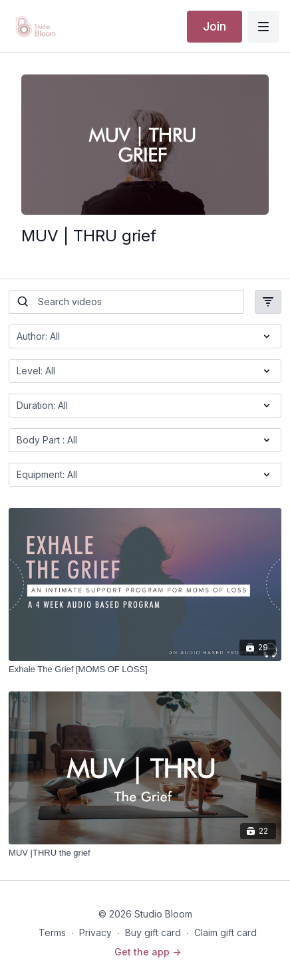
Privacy (95, 932)
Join (215, 26)
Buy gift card (153, 932)
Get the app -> (148, 952)
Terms (52, 932)
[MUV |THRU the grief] (145, 853)
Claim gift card (225, 932)
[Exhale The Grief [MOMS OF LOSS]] (145, 670)
